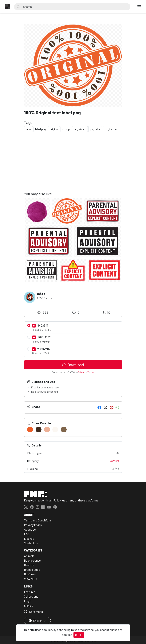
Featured (30, 592)
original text (112, 129)
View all (29, 579)
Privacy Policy (33, 525)
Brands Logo (32, 569)
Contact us (31, 543)
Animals (29, 556)
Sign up (29, 605)
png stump (80, 129)
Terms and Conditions (38, 520)
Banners (114, 461)
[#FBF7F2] (55, 430)
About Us (30, 529)
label (28, 129)
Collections (31, 596)
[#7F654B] (64, 430)
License (29, 538)
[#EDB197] (47, 430)
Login (28, 601)
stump (66, 129)
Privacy (82, 372)
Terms (91, 372)
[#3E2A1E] (39, 430)
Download (73, 365)
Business (30, 574)
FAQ (27, 534)
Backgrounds (32, 560)
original (54, 129)
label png (40, 129)
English (36, 620)
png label (95, 129)
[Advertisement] (73, 165)
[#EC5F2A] (30, 430)
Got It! (79, 635)
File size (73, 468)
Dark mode (33, 612)
